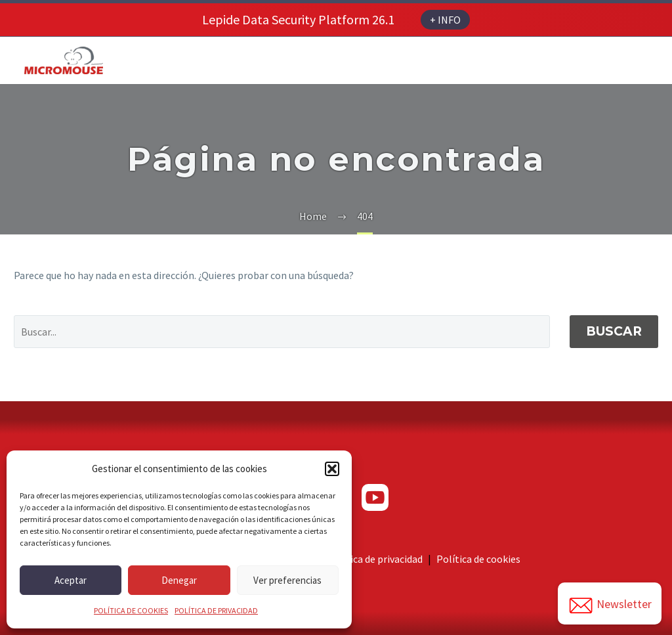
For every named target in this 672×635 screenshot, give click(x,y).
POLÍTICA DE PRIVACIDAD (216, 610)
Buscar (614, 331)
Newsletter (610, 605)
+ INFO (445, 20)
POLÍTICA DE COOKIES (131, 610)
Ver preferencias (287, 580)
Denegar (179, 580)
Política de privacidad (375, 559)
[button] (332, 469)
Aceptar (71, 580)
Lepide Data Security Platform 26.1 (298, 19)
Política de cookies (478, 559)
